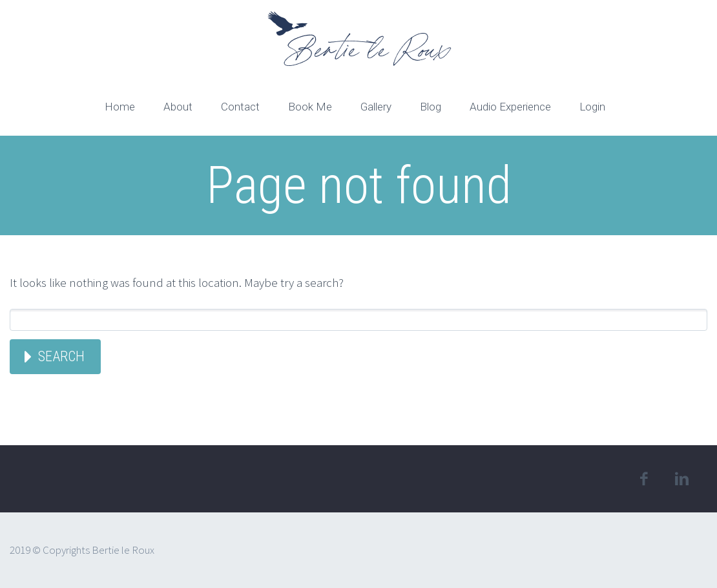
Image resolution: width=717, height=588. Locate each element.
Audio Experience (510, 107)
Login (592, 107)
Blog (431, 107)
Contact (240, 107)
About (178, 107)
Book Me (310, 107)
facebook (643, 479)
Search (61, 356)
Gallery (376, 107)
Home (120, 107)
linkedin (681, 479)
